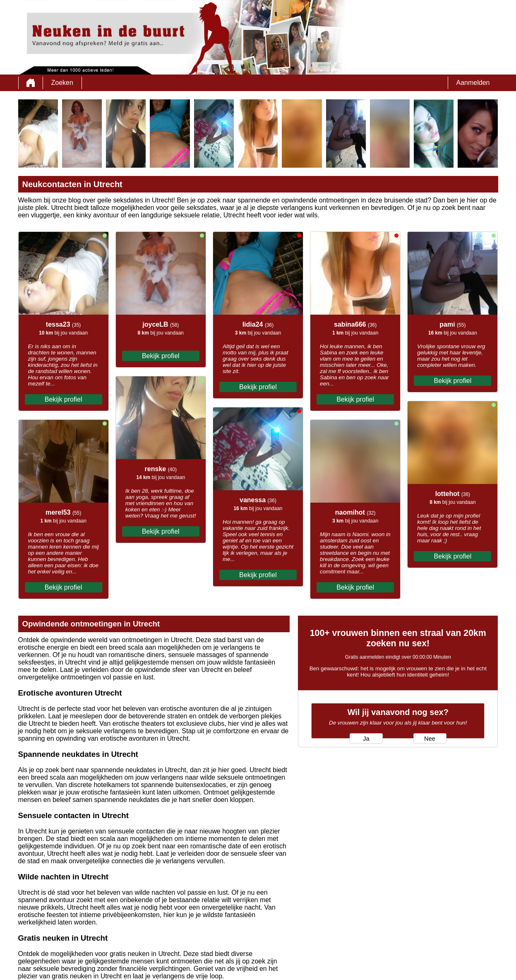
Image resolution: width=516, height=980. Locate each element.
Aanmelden (473, 83)
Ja (366, 739)
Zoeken (62, 83)
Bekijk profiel (64, 399)
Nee (430, 739)
